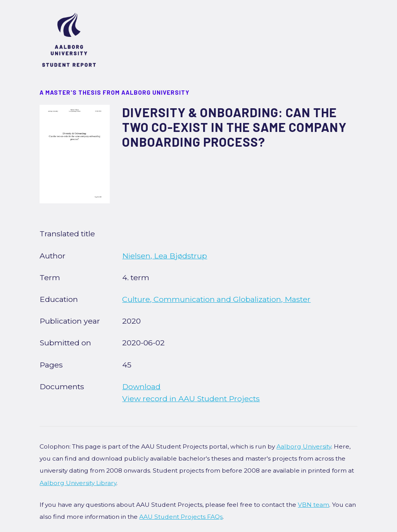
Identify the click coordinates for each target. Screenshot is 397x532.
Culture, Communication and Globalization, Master (216, 299)
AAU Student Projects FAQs (181, 517)
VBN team (313, 505)
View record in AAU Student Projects (191, 399)
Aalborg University (304, 446)
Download (141, 386)
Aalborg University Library (78, 483)
